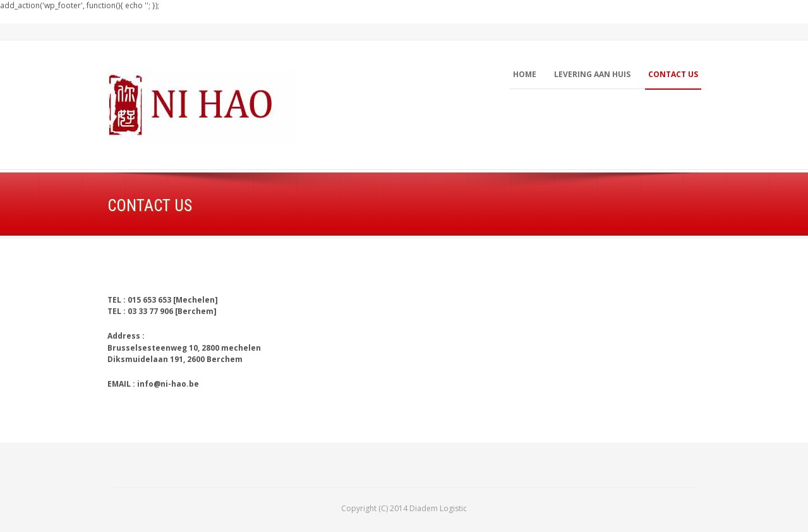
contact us (673, 74)
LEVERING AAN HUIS (592, 74)
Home (525, 74)
